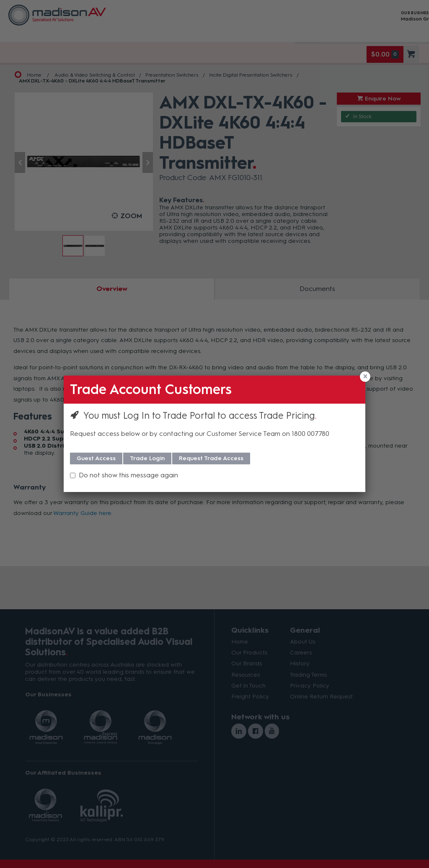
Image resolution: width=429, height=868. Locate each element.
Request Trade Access (211, 458)
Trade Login (147, 458)
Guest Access (96, 458)
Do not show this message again (128, 475)
